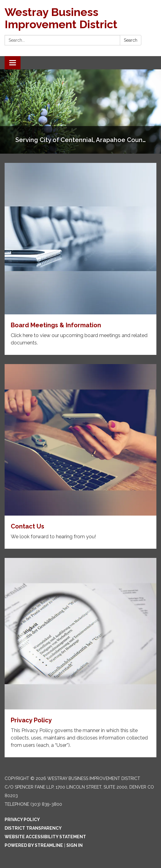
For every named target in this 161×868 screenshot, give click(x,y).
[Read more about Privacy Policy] (80, 658)
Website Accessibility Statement (45, 837)
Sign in (75, 845)
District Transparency (33, 828)
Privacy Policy (22, 820)
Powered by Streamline (34, 845)
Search (131, 40)
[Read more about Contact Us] (80, 456)
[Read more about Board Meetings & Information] (80, 259)
